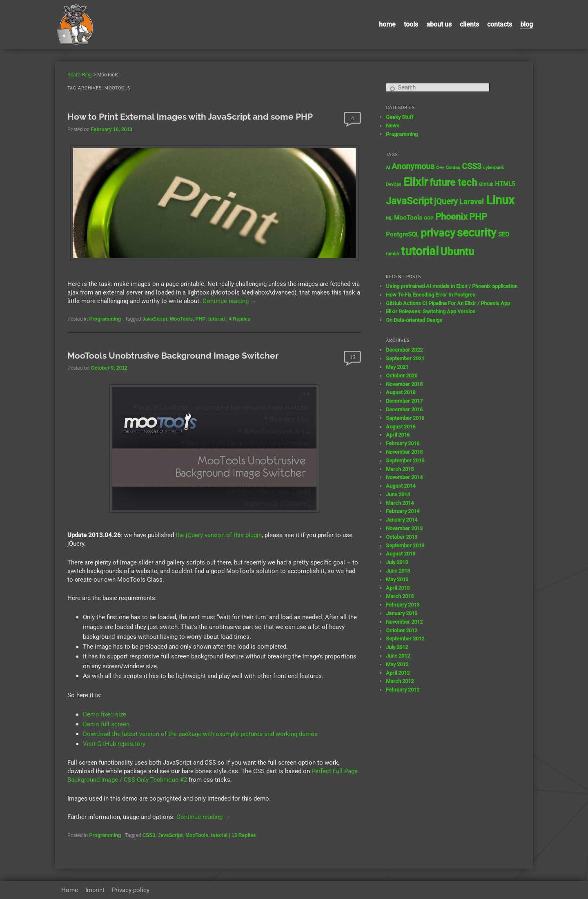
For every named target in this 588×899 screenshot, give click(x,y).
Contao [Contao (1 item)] (453, 168)
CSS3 (149, 835)
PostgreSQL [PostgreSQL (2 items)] (402, 234)
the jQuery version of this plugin (219, 535)
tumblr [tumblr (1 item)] (393, 254)
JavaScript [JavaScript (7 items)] (409, 201)
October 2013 (402, 537)
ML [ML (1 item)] (389, 218)
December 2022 (404, 350)
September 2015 (405, 461)
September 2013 (405, 545)
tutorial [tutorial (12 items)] (420, 251)
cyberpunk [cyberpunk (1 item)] (493, 168)
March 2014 (400, 503)
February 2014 (403, 511)
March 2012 (400, 681)
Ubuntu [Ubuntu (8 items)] (457, 252)
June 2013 (398, 571)
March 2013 (400, 596)
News (393, 126)
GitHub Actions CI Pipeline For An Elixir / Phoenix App (448, 303)
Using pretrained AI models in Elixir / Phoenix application (452, 286)
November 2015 (404, 452)
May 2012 (397, 664)
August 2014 (401, 486)
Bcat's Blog (80, 75)
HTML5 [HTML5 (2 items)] (505, 184)
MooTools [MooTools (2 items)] (408, 218)
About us (439, 24)
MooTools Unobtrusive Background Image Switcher (173, 356)
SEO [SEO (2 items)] (504, 234)
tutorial (217, 319)
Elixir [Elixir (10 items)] (415, 182)
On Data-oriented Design (414, 320)
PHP (201, 319)
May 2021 (397, 367)
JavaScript (155, 319)
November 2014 (404, 477)
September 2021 (405, 358)
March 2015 (400, 469)
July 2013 (397, 562)
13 (352, 357)
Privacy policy (131, 890)
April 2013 (398, 588)
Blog (527, 24)
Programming (105, 319)
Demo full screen (106, 724)
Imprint (95, 890)
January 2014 (402, 520)
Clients (469, 24)
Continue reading (229, 301)
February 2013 (403, 605)
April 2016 (398, 435)
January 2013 (402, 613)
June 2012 (398, 656)
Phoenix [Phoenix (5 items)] (451, 217)
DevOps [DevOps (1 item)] (394, 184)
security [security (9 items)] (477, 233)
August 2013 (401, 554)
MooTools (181, 319)
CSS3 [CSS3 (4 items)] (472, 166)
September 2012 (405, 639)
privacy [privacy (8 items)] (438, 233)
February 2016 (403, 443)
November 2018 (404, 384)
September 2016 (405, 418)
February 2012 (403, 690)
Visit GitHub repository (114, 744)
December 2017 (404, 401)
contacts (500, 24)
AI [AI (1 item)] (388, 168)
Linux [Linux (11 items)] (500, 200)
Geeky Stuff (400, 117)
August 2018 (401, 392)
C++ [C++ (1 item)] (440, 168)
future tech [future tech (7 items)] (453, 182)
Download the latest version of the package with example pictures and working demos (200, 734)
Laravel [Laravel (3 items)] (472, 202)
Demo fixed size (105, 714)
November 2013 (404, 528)
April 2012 (398, 673)
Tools (411, 24)
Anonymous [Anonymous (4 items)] (413, 166)
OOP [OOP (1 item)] (429, 218)
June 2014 (398, 494)
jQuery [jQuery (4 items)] (446, 202)
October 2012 (402, 630)
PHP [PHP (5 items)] (478, 217)
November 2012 (404, 622)
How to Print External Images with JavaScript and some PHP (190, 117)
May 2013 (397, 579)
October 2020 (402, 376)
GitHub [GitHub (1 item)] (486, 184)
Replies (239, 319)
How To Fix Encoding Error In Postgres (431, 295)
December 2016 (404, 409)
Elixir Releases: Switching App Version (431, 311)
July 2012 (397, 647)
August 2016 (401, 427)
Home (387, 24)
